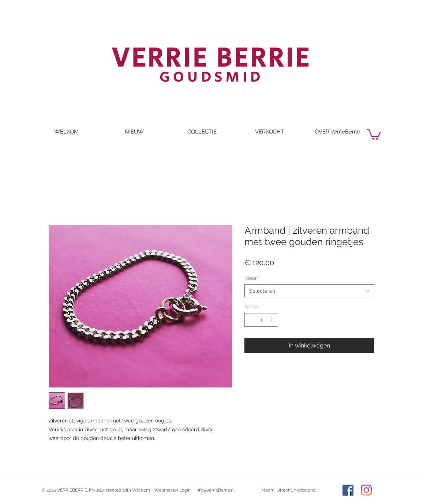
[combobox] (309, 291)
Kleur (252, 278)
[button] (374, 134)
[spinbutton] (261, 320)
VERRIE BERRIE (212, 58)
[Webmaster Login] (173, 490)
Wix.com (141, 490)
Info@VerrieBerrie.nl (215, 490)
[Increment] (272, 320)
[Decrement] (250, 320)
